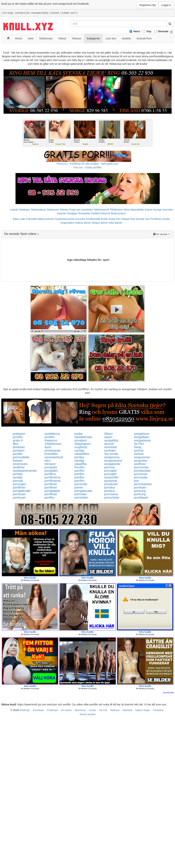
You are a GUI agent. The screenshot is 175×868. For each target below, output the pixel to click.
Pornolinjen (38, 710)
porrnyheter (112, 498)
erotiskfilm (51, 454)
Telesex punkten (87, 714)
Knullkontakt (93, 219)
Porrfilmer (156, 219)
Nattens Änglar (143, 710)
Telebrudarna (38, 210)
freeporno (51, 440)
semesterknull (54, 457)
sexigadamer (143, 440)
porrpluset (111, 484)
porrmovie (141, 474)
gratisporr (19, 434)
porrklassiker (142, 471)
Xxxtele (92, 710)
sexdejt (18, 477)
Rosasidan (84, 213)
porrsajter (111, 471)
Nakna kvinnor (46, 219)
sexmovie (111, 447)
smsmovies (20, 464)
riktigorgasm (82, 444)
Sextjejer (72, 213)
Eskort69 (31, 219)
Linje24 (14, 210)
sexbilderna (52, 434)
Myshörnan (80, 710)
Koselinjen (87, 210)
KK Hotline (66, 710)
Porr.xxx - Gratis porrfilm (87, 167)
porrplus (110, 487)
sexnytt (109, 444)
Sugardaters (67, 223)
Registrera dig (147, 5)
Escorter (80, 219)
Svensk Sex (143, 219)
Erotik (104, 219)
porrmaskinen (143, 484)
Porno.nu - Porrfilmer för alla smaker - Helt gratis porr (88, 164)
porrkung (140, 491)
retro (48, 461)
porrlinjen (140, 487)
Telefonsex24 (102, 210)
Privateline (158, 710)
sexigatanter (112, 464)
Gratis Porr (115, 219)
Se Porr (139, 444)
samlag (79, 451)
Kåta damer (115, 223)
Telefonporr (117, 210)
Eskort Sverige (153, 210)
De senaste (162, 234)
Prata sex (75, 210)
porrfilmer (51, 484)
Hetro (137, 31)
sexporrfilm (111, 477)
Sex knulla (111, 454)
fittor (16, 444)
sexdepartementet (25, 471)
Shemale (163, 31)
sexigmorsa (112, 457)
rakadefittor (82, 454)
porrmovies (141, 467)
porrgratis (51, 467)
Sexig (138, 447)
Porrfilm (79, 467)
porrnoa (109, 467)
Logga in (166, 5)
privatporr (81, 440)
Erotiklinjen (53, 710)
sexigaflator (142, 437)
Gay (149, 31)
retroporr (50, 464)
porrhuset (19, 494)
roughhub (81, 447)
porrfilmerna (52, 477)
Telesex (64, 210)
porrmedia (141, 477)
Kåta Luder (19, 219)
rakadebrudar (83, 437)
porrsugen (20, 484)
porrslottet (81, 498)
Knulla (166, 219)
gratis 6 (18, 440)
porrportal (111, 481)
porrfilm (18, 437)
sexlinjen (110, 451)
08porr (109, 434)
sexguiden (141, 461)
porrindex (81, 494)
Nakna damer (83, 223)
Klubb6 (95, 213)
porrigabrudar (22, 491)
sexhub (139, 451)
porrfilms (50, 474)
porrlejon (19, 451)
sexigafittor (111, 440)
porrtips (79, 457)
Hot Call (103, 710)
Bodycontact (118, 213)
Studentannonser (65, 219)
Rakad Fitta (128, 219)
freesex (18, 461)
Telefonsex (53, 210)
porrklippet (141, 498)
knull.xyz (25, 710)
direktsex (19, 447)
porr (137, 481)
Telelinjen (24, 210)
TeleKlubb (127, 710)
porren (79, 487)
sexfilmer (140, 464)
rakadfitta (80, 464)
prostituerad (52, 451)
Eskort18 (105, 213)
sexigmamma (113, 461)
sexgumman (142, 457)
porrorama (111, 494)
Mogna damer (100, 223)
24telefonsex (53, 444)
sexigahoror (142, 434)
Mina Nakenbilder (134, 210)
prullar (78, 434)
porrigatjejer (52, 491)
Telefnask (115, 710)
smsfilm (49, 437)
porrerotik (81, 484)
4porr (48, 447)
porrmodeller (21, 457)
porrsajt (18, 481)
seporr (108, 437)
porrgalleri (51, 471)
